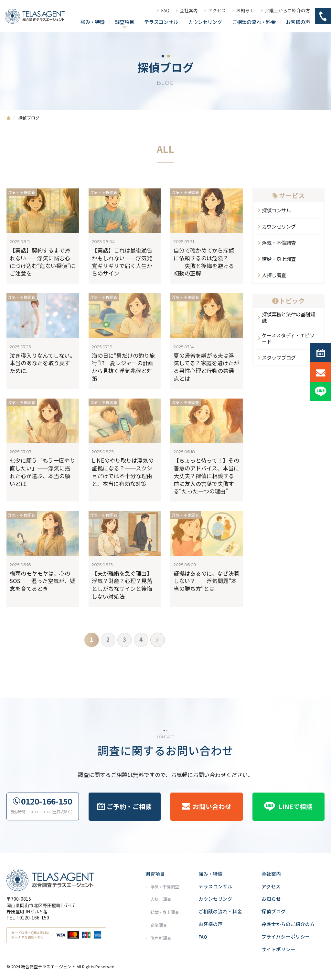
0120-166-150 (47, 801)
